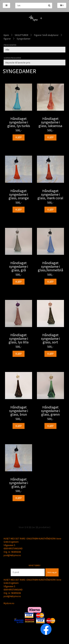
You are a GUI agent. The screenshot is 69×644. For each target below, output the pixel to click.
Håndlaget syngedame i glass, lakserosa (50, 122)
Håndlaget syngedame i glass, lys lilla (19, 339)
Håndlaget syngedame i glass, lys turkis (19, 122)
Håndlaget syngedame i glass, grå (19, 266)
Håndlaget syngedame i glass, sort (50, 339)
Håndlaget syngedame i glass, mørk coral (50, 194)
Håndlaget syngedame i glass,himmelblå (50, 266)
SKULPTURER (22, 35)
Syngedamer (24, 39)
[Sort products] (34, 63)
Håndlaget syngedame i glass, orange (19, 194)
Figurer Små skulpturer (46, 35)
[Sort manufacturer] (34, 50)
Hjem (6, 35)
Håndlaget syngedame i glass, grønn (50, 411)
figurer (7, 39)
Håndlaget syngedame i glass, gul (19, 483)
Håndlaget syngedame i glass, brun (19, 411)
